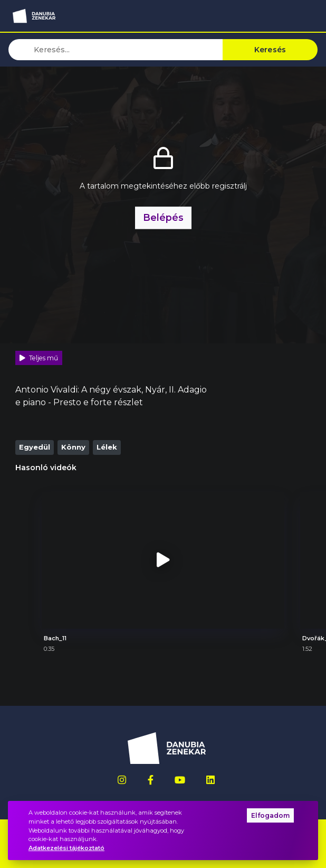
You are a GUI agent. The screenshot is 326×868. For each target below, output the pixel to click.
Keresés (270, 50)
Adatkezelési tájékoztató (66, 848)
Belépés (163, 217)
